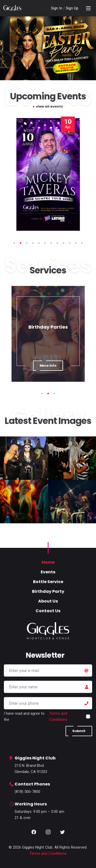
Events (48, 572)
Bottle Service (48, 582)
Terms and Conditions (58, 716)
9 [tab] (63, 243)
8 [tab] (57, 243)
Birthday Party (48, 591)
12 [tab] (82, 243)
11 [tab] (76, 243)
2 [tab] (20, 243)
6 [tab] (45, 243)
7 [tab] (51, 243)
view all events (49, 107)
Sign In (57, 8)
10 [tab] (70, 243)
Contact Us (48, 611)
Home (48, 562)
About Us (48, 601)
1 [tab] (14, 243)
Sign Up (72, 8)
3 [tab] (27, 243)
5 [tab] (39, 243)
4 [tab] (33, 243)
